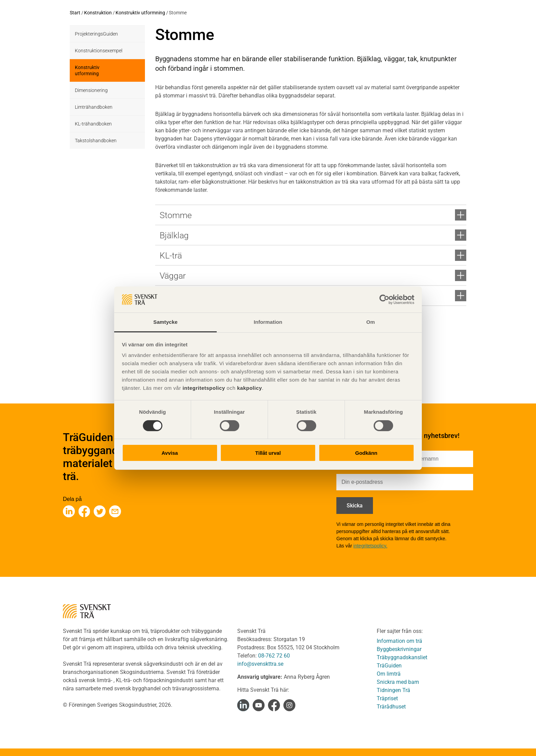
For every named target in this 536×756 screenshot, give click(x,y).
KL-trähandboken (93, 124)
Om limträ (389, 674)
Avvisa (170, 453)
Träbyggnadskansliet (402, 657)
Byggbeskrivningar (399, 649)
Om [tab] (370, 322)
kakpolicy (249, 388)
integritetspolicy (203, 388)
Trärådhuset (391, 707)
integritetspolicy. (370, 546)
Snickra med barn (398, 682)
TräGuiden (389, 666)
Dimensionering (91, 90)
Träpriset (387, 698)
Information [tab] (268, 322)
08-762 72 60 (274, 656)
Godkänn (366, 453)
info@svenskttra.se (260, 664)
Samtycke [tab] (166, 322)
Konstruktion (98, 13)
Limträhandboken (94, 107)
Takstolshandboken (96, 141)
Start (75, 13)
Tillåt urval (268, 453)
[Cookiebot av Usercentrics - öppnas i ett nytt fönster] (384, 300)
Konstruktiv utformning (140, 13)
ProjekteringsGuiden (96, 34)
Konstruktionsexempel (99, 51)
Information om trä (399, 641)
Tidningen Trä (393, 690)
